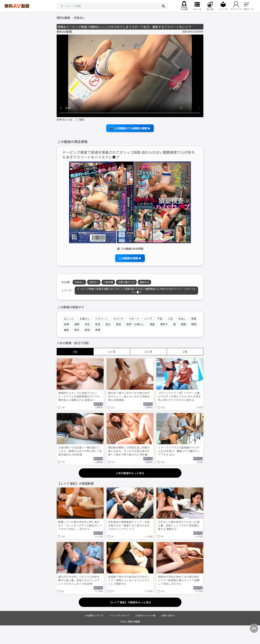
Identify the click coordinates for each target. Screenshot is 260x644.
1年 (185, 352)
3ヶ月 (148, 352)
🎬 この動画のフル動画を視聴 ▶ (130, 128)
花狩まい (94, 282)
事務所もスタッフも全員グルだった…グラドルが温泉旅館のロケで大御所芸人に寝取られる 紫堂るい (79, 396)
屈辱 (66, 324)
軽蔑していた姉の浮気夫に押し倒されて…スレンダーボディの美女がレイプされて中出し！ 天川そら (80, 525)
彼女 (108, 324)
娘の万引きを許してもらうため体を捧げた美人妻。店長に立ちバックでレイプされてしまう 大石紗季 (79, 580)
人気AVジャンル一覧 (145, 615)
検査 (152, 324)
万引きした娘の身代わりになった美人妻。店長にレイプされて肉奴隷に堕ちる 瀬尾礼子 (179, 525)
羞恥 (66, 330)
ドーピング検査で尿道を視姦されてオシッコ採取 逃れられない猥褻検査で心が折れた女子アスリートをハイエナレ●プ (129, 155)
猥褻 (183, 324)
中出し (182, 319)
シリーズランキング (119, 615)
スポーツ (134, 319)
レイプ (148, 319)
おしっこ (69, 319)
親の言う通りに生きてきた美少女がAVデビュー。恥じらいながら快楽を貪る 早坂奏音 (129, 396)
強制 (77, 324)
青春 (98, 330)
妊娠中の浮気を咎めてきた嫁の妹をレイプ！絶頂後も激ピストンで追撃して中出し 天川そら (179, 580)
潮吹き (164, 324)
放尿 (118, 324)
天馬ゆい (79, 282)
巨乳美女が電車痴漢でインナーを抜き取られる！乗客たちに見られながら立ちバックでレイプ (129, 525)
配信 (87, 330)
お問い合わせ (168, 615)
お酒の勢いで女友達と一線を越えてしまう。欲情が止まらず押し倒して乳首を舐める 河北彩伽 (80, 451)
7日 (75, 352)
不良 (160, 319)
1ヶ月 (112, 352)
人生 (170, 319)
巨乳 (87, 324)
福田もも (144, 282)
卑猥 (194, 319)
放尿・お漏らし (135, 324)
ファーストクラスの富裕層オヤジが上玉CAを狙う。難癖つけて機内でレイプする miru (179, 451)
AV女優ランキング (94, 615)
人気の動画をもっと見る (130, 473)
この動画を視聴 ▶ (130, 258)
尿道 (98, 324)
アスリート (102, 319)
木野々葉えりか (126, 282)
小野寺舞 (108, 282)
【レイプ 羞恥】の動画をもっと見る (130, 602)
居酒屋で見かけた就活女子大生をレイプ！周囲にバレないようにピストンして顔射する (129, 580)
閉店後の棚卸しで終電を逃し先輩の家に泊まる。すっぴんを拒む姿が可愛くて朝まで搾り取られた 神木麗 (129, 451)
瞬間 (194, 324)
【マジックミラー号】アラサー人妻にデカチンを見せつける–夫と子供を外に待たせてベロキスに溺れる (179, 396)
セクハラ (118, 319)
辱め (77, 330)
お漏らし (85, 319)
